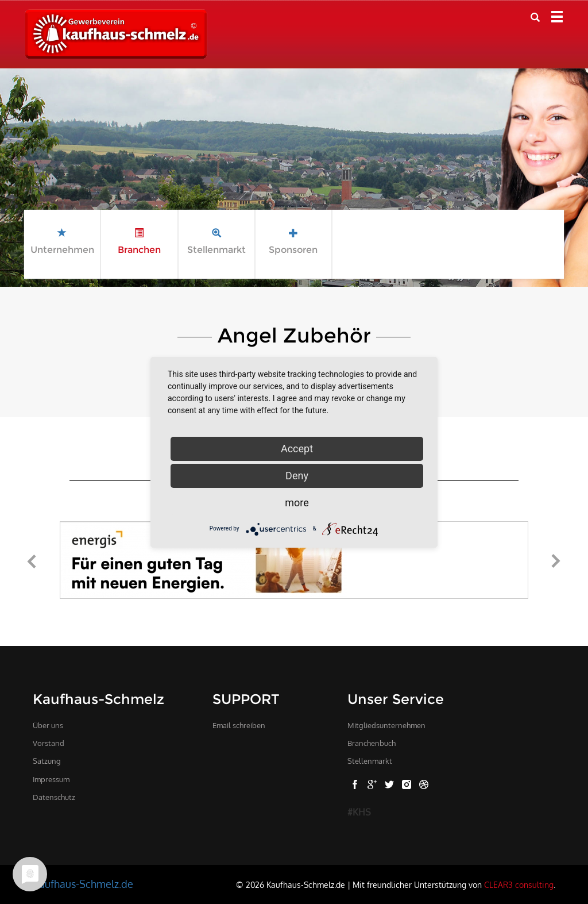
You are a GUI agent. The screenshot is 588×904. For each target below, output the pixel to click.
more (297, 503)
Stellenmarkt (370, 761)
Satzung (47, 761)
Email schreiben (239, 725)
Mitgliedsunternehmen (386, 725)
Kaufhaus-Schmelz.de (83, 884)
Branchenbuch (372, 743)
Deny (297, 476)
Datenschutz (54, 797)
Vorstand (49, 743)
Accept (297, 449)
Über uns (48, 725)
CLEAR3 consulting (519, 884)
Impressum (51, 779)
